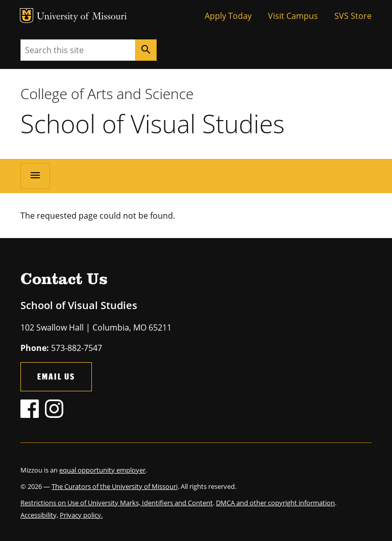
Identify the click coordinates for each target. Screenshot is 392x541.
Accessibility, (39, 515)
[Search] (146, 50)
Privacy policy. (81, 515)
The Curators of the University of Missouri (115, 486)
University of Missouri (82, 17)
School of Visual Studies (152, 124)
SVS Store (353, 16)
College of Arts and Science (107, 93)
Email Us (56, 376)
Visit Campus (293, 16)
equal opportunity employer (102, 470)
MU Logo (27, 16)
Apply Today (228, 16)
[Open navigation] (35, 176)
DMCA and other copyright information (275, 503)
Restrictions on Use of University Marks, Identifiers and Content (117, 503)
